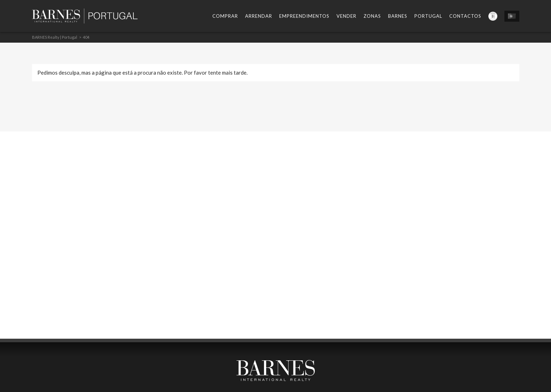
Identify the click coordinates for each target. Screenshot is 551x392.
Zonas (372, 16)
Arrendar (259, 16)
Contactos (465, 16)
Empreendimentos (304, 16)
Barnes (398, 16)
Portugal (428, 16)
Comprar (225, 16)
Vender (346, 16)
